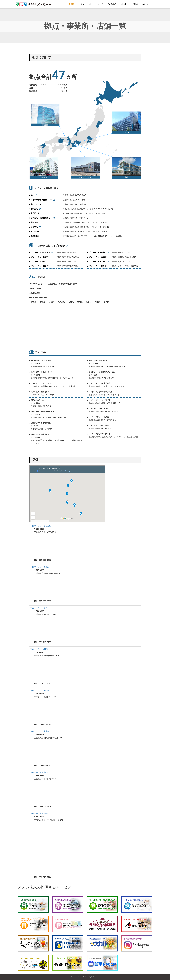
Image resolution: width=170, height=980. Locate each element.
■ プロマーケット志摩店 (97, 257)
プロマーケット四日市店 (41, 526)
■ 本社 (32, 195)
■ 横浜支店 (34, 209)
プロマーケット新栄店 (40, 814)
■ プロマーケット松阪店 (39, 266)
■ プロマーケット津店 (38, 262)
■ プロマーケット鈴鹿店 (39, 257)
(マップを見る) (58, 246)
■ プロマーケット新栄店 (97, 266)
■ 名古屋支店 (34, 213)
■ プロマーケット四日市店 (40, 253)
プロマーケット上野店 (40, 772)
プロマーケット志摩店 (40, 731)
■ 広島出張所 (34, 236)
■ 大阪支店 (34, 222)
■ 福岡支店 (34, 227)
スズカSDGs (124, 4)
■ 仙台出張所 (34, 232)
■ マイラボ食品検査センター (41, 200)
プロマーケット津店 (39, 608)
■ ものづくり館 (35, 204)
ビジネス (81, 4)
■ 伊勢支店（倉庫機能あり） (41, 218)
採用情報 (135, 4)
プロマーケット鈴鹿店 (40, 567)
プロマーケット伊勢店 (40, 690)
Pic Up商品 (112, 4)
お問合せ (145, 4)
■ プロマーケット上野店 (97, 262)
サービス (101, 4)
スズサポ (91, 4)
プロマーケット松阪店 (40, 649)
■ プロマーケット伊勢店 (97, 253)
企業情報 (70, 4)
